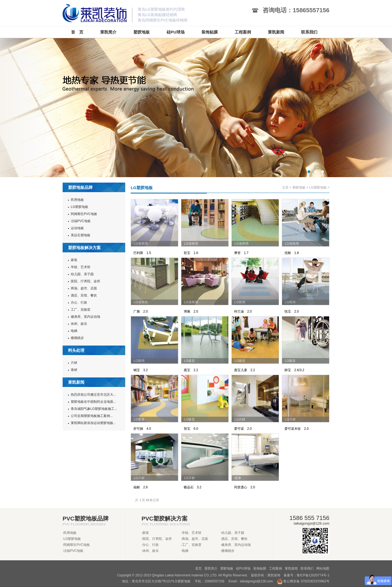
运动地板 (77, 228)
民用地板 (77, 200)
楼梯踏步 (77, 338)
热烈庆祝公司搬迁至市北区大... (93, 395)
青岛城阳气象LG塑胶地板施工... (94, 409)
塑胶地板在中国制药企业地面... (93, 402)
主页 (285, 187)
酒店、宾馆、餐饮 (84, 295)
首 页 (77, 32)
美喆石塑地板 (81, 235)
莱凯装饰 (274, 575)
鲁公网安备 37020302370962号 (303, 581)
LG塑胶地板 (79, 207)
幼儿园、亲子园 (82, 274)
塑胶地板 (299, 187)
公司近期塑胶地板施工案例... (92, 416)
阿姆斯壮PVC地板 (84, 214)
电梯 (74, 331)
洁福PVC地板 (81, 221)
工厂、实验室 (81, 310)
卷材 (74, 370)
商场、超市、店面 (84, 288)
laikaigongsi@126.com (257, 581)
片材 (74, 363)
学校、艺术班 (81, 267)
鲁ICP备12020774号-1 (313, 575)
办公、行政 (79, 302)
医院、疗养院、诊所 (85, 281)
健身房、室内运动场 (85, 317)
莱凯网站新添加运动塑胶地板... (93, 423)
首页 (198, 568)
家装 (74, 260)
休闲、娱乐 (79, 324)
